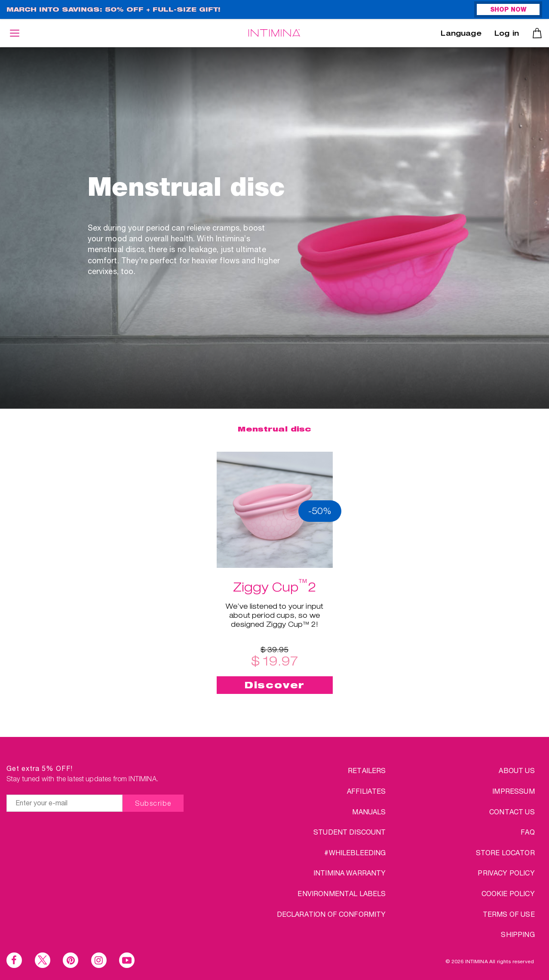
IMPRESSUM (513, 791)
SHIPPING (518, 934)
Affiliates (367, 791)
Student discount (350, 832)
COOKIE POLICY (508, 893)
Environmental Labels (342, 893)
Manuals (369, 812)
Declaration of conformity (331, 914)
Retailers (367, 770)
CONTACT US (512, 812)
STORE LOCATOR (505, 852)
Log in (507, 34)
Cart (537, 33)
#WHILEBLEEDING (355, 852)
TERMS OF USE (509, 914)
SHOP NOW (508, 10)
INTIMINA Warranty (350, 873)
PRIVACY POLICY (506, 873)
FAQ (528, 832)
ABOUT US (517, 770)
